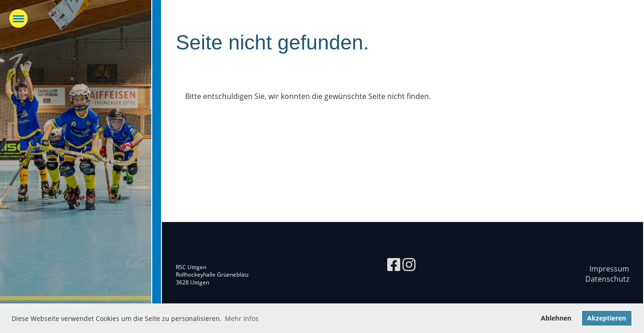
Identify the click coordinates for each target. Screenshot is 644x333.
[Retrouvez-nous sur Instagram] (409, 264)
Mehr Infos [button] (242, 318)
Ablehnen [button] (556, 318)
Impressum (609, 269)
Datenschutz (607, 279)
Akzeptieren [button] (607, 318)
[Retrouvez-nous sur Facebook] (394, 264)
